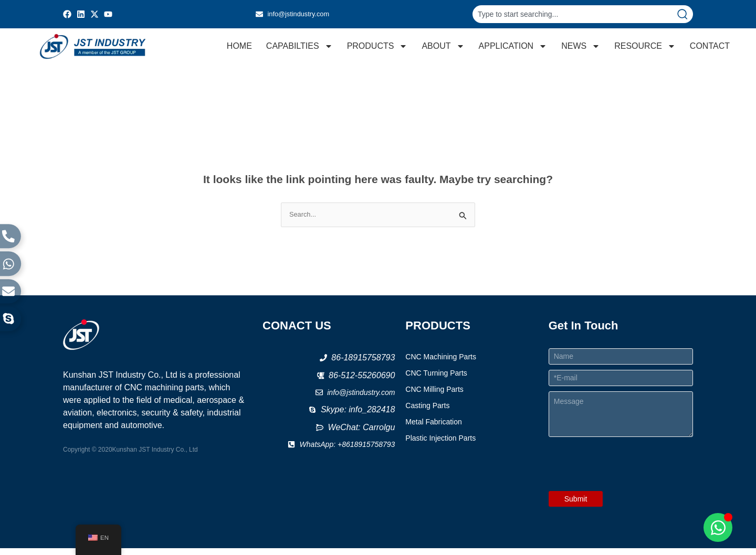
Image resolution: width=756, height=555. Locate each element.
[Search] (685, 14)
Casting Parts (427, 412)
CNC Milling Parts (434, 396)
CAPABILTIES (300, 49)
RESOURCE (645, 49)
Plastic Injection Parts (440, 445)
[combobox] (574, 14)
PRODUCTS (377, 49)
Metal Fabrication (433, 429)
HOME (239, 49)
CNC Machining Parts (441, 364)
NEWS (581, 49)
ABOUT (443, 49)
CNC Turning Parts (436, 380)
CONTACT (710, 49)
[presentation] (628, 491)
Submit (576, 506)
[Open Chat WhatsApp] (718, 527)
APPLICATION (513, 49)
